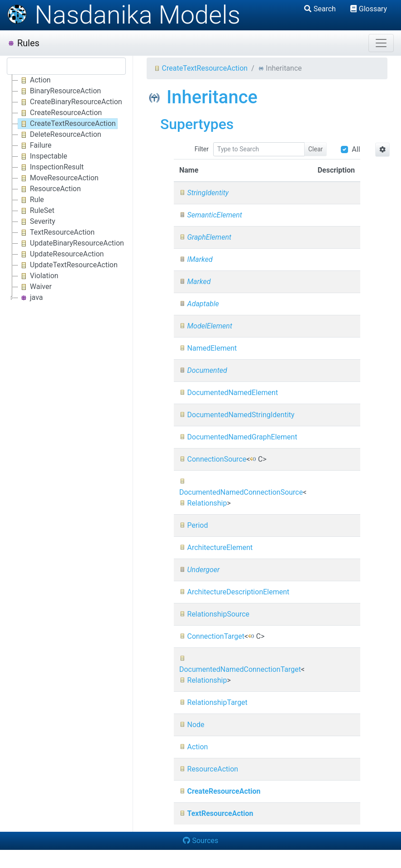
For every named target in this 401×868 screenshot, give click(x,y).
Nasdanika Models (124, 15)
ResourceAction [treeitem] (50, 189)
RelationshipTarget (213, 702)
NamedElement (208, 348)
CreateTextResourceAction (201, 68)
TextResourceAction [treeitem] (56, 232)
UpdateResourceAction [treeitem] (61, 254)
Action (194, 747)
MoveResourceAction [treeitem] (58, 178)
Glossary (369, 9)
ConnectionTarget (212, 636)
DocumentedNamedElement (229, 393)
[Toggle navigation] (381, 43)
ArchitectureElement (216, 547)
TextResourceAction (216, 813)
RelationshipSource (214, 614)
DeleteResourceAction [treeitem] (60, 135)
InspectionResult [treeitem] (51, 167)
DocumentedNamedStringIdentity (237, 415)
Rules (23, 43)
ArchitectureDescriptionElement (234, 592)
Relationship (203, 503)
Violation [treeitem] (38, 276)
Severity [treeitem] (37, 222)
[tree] (66, 189)
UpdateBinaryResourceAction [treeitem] (71, 243)
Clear (315, 149)
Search (320, 9)
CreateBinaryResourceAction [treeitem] (70, 102)
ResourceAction (209, 769)
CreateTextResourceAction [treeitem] (67, 124)
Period (194, 525)
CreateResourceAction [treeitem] (60, 113)
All (356, 149)
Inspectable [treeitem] (43, 156)
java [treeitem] (31, 298)
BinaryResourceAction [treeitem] (60, 91)
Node (192, 725)
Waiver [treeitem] (35, 287)
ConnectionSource (213, 459)
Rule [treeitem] (31, 200)
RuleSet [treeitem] (36, 211)
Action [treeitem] (34, 80)
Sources (201, 841)
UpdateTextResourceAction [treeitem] (68, 265)
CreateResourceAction (220, 791)
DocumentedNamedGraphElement (238, 437)
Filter (202, 149)
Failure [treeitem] (35, 145)
